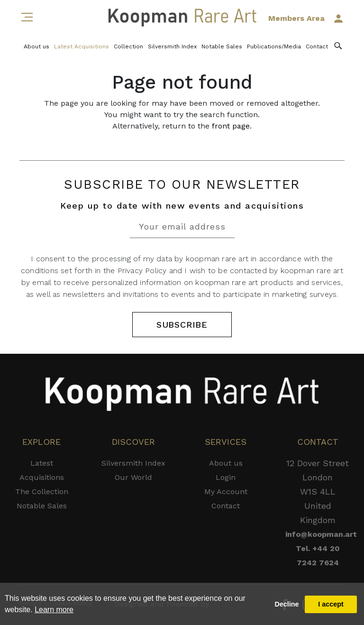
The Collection (42, 492)
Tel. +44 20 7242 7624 (318, 556)
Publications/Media (274, 46)
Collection (128, 46)
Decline (287, 604)
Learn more (54, 610)
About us (36, 46)
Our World (133, 477)
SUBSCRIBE (182, 325)
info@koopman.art (318, 534)
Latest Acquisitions (82, 46)
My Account (226, 492)
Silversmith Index (172, 46)
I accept (331, 604)
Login (226, 477)
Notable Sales (222, 46)
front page (231, 126)
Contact (317, 46)
